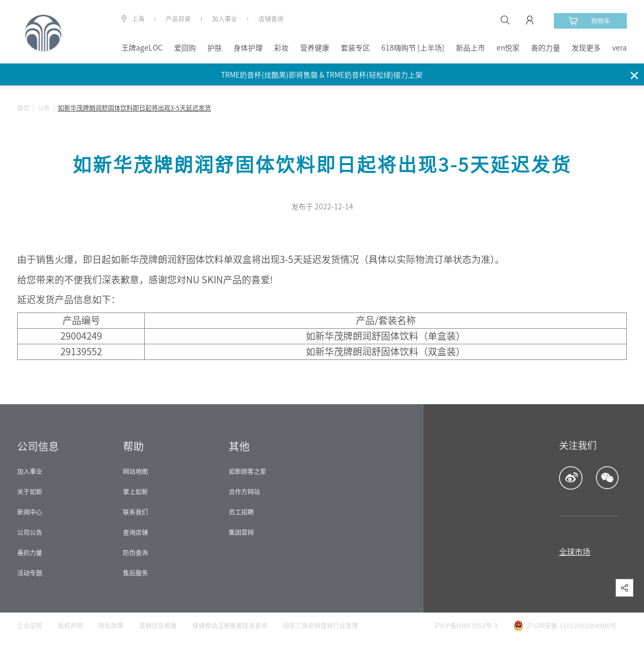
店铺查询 (271, 19)
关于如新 (30, 492)
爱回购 (185, 48)
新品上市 (470, 48)
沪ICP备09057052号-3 (466, 626)
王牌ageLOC (142, 48)
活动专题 (30, 573)
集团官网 (241, 532)
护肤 (215, 48)
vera (620, 48)
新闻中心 (30, 512)
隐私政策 (111, 626)
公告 (44, 108)
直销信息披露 (158, 626)
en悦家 (508, 48)
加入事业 (225, 19)
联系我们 (135, 512)
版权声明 (70, 626)
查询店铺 (135, 532)
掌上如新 (135, 492)
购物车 (589, 21)
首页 (23, 108)
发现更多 (586, 48)
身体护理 (248, 48)
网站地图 (135, 471)
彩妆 (281, 48)
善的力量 (546, 48)
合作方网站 (244, 492)
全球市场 (575, 552)
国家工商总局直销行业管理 (320, 626)
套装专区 (355, 48)
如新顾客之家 (247, 471)
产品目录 (178, 19)
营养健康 (315, 48)
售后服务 (135, 573)
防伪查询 (135, 553)
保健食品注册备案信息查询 (230, 626)
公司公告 (30, 532)
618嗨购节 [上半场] (413, 48)
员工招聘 (241, 512)
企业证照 (30, 626)
